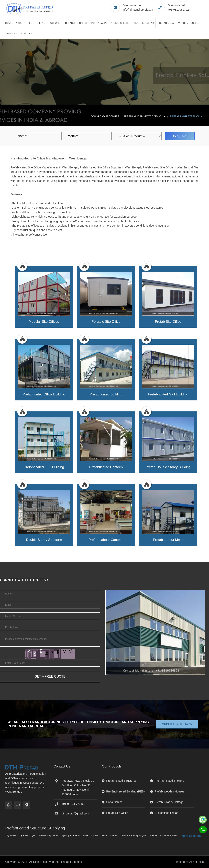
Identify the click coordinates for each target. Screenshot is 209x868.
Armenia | (154, 835)
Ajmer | (56, 835)
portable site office (106, 322)
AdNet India (196, 862)
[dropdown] (138, 136)
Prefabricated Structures (121, 781)
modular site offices (44, 322)
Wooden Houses (188, 23)
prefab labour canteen (106, 540)
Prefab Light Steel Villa (186, 116)
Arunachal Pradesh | (170, 835)
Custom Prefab (144, 23)
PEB (30, 23)
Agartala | (25, 835)
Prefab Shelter (120, 23)
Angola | (143, 835)
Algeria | (65, 835)
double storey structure (44, 540)
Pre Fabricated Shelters (169, 781)
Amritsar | (115, 835)
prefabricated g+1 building (168, 394)
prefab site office (168, 322)
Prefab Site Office (76, 23)
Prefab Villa (166, 23)
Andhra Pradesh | (130, 835)
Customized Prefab (166, 813)
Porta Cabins (114, 802)
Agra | (34, 835)
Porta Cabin (99, 23)
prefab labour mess (168, 540)
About (20, 23)
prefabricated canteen (106, 467)
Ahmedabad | (45, 835)
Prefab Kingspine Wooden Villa (145, 116)
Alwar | (86, 835)
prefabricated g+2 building (44, 467)
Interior (12, 34)
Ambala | (95, 835)
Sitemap (77, 862)
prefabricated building (106, 394)
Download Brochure (105, 116)
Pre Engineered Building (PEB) (125, 791)
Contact (27, 34)
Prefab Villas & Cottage (169, 802)
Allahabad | (76, 835)
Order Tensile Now (177, 724)
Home (9, 23)
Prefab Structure (48, 23)
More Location (191, 836)
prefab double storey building (168, 467)
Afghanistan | (12, 835)
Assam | (105, 835)
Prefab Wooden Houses (169, 791)
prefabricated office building (44, 394)
